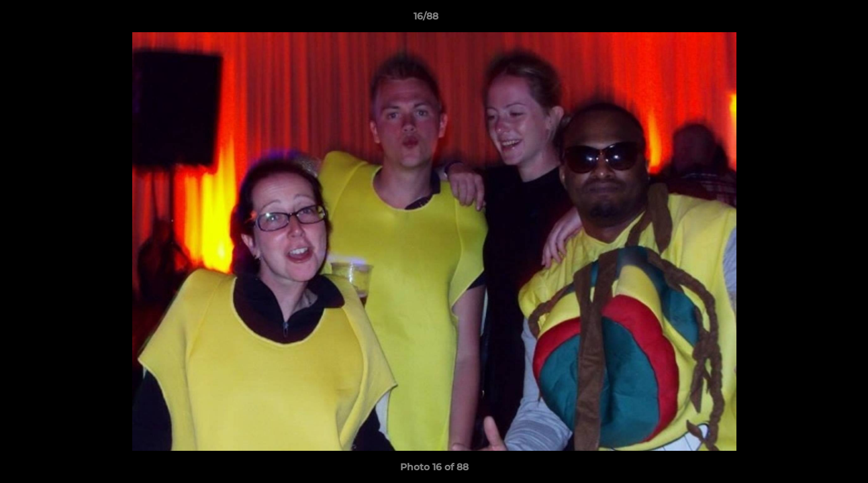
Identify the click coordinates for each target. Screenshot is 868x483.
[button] (812, 19)
